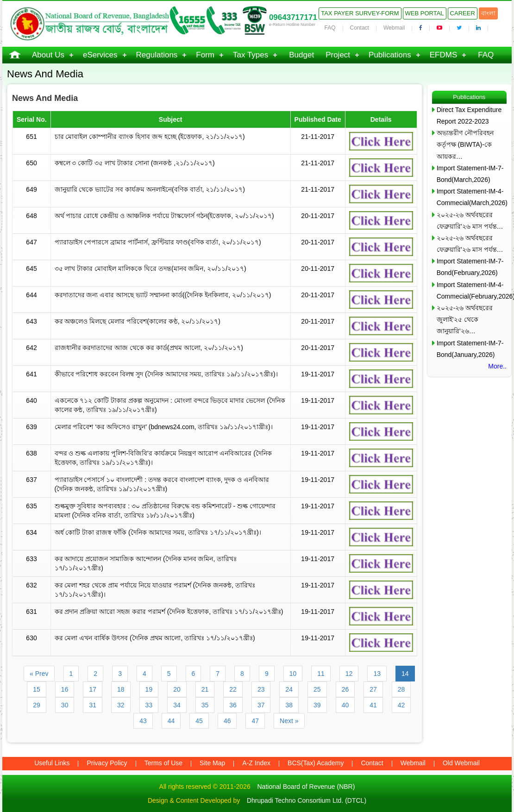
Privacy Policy (107, 763)
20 (177, 689)
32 (121, 705)
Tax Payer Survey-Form (360, 13)
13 (377, 674)
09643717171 (293, 17)
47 (255, 721)
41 (373, 705)
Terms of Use (163, 763)
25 (317, 689)
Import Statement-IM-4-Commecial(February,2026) (472, 290)
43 (143, 721)
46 (227, 721)
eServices (100, 55)
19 (149, 689)
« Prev (39, 674)
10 (293, 674)
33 (149, 705)
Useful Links (52, 763)
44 (171, 721)
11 (321, 674)
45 (199, 721)
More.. (497, 366)
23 (261, 689)
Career (463, 13)
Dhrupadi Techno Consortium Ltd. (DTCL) (307, 800)
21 (205, 689)
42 (401, 705)
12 (349, 674)
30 (65, 705)
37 (261, 705)
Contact (360, 28)
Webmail (394, 28)
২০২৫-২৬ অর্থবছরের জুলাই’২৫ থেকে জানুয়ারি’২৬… (465, 319)
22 (233, 689)
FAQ (330, 28)
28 (401, 689)
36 (233, 705)
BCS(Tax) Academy (316, 763)
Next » (289, 721)
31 (93, 705)
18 (121, 689)
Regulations (157, 55)
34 (177, 705)
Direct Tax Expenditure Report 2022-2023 (469, 116)
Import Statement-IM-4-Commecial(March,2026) (472, 197)
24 (289, 689)
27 (373, 689)
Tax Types (251, 55)
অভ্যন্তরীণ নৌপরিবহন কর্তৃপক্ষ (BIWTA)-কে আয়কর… (465, 144)
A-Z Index (256, 763)
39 (317, 705)
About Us (48, 55)
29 (37, 705)
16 (65, 689)
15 (37, 689)
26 (345, 689)
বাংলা (488, 13)
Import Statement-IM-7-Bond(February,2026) (470, 267)
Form (205, 55)
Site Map (212, 763)
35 (205, 705)
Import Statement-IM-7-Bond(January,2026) (470, 349)
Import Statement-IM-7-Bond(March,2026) (470, 174)
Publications (390, 55)
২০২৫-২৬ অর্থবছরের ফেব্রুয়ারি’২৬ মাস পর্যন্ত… (470, 221)
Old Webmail (461, 763)
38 (289, 705)
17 (93, 689)
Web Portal (425, 13)
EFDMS (444, 55)
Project (338, 55)
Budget (301, 55)
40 (345, 705)
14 (405, 674)
